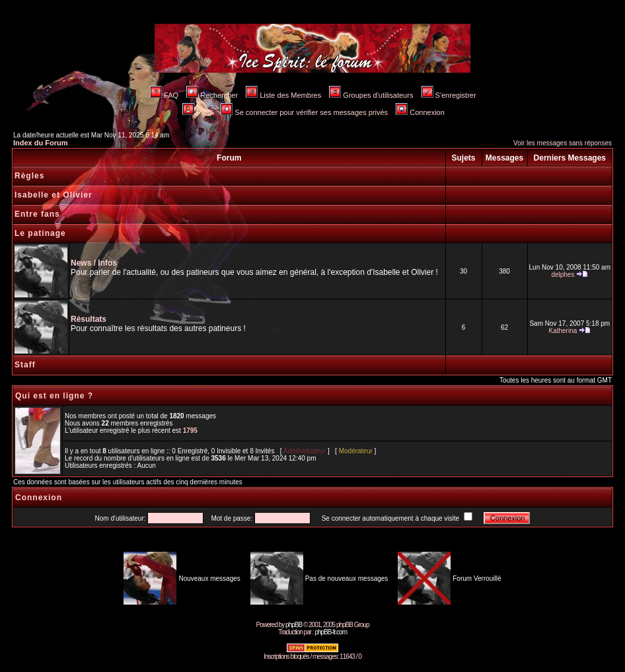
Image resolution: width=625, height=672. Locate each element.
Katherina (563, 331)
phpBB (294, 625)
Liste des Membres (283, 95)
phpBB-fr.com (331, 632)
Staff (25, 365)
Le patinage (40, 233)
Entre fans (37, 214)
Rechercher (212, 95)
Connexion (420, 112)
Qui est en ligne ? (54, 396)
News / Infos (94, 263)
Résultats (89, 319)
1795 (190, 430)
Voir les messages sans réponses (563, 143)
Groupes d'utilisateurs (371, 95)
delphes (563, 275)
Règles (29, 176)
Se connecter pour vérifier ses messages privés (304, 112)
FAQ (164, 95)
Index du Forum (41, 143)
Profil (198, 112)
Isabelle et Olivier (54, 195)
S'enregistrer (449, 95)
